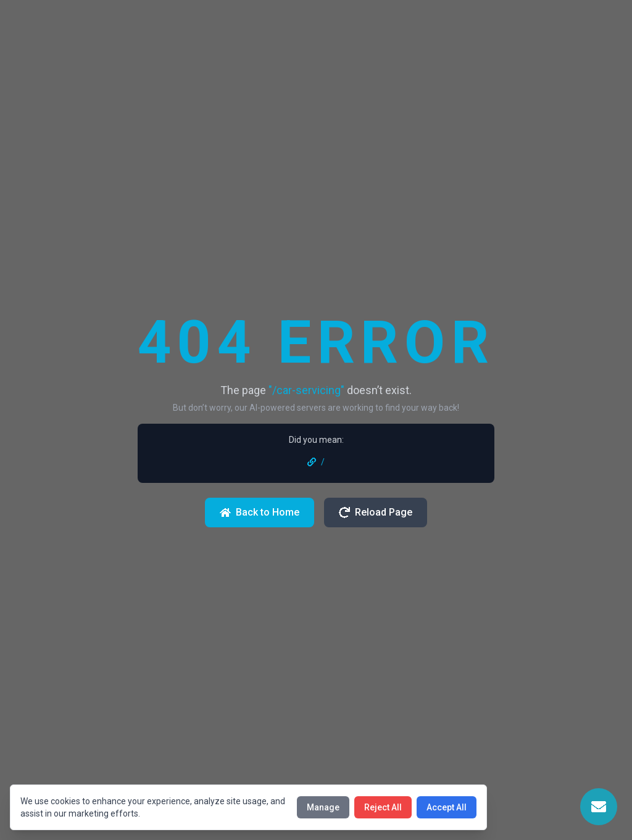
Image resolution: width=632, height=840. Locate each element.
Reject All (383, 807)
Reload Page (376, 512)
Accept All (447, 807)
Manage (323, 807)
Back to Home (260, 512)
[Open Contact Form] (599, 807)
